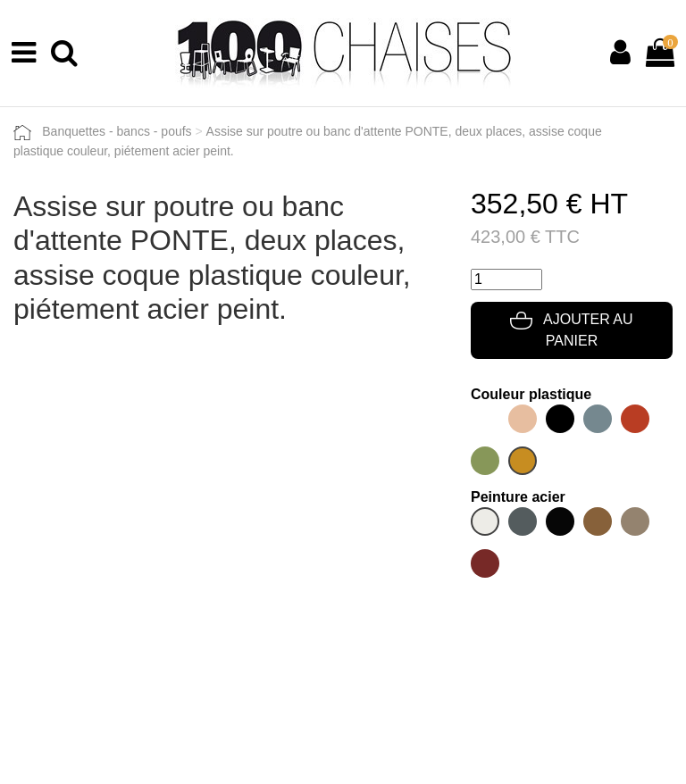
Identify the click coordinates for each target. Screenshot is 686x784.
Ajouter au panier (571, 330)
